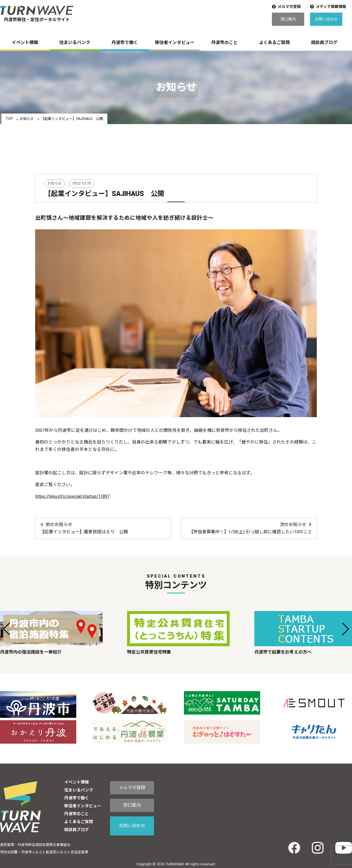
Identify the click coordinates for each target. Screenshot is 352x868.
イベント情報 (25, 43)
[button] (7, 629)
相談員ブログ (324, 43)
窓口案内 (288, 19)
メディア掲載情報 (331, 7)
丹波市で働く (125, 43)
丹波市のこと (224, 43)
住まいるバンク (75, 43)
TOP (9, 119)
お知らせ (27, 119)
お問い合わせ (326, 19)
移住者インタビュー (175, 43)
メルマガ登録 (289, 7)
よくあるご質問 (274, 43)
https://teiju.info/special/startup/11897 (72, 496)
